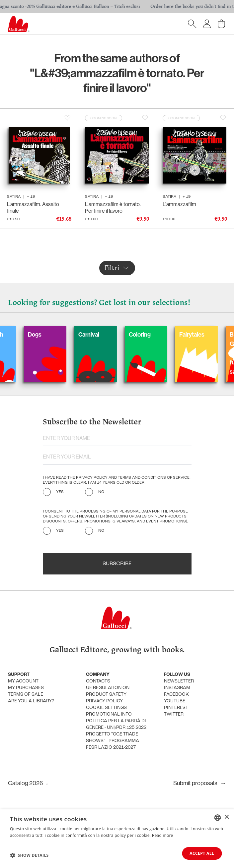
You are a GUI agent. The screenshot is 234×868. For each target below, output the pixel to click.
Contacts (98, 681)
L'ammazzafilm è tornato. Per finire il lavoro (113, 207)
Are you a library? (31, 701)
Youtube (175, 701)
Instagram (177, 688)
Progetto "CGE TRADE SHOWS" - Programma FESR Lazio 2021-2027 (113, 741)
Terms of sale (26, 695)
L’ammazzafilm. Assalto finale (33, 207)
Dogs (43, 334)
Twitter (174, 714)
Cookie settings (106, 708)
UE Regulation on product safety (108, 691)
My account (23, 681)
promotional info (109, 714)
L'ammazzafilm (179, 204)
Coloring (148, 334)
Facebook (176, 695)
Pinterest (176, 708)
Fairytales (200, 334)
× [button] (227, 817)
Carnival (97, 334)
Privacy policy (104, 701)
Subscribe (117, 564)
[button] (29, 855)
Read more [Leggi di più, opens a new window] (163, 835)
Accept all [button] (202, 853)
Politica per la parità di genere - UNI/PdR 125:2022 (116, 724)
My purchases (26, 688)
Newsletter (179, 681)
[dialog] (117, 839)
